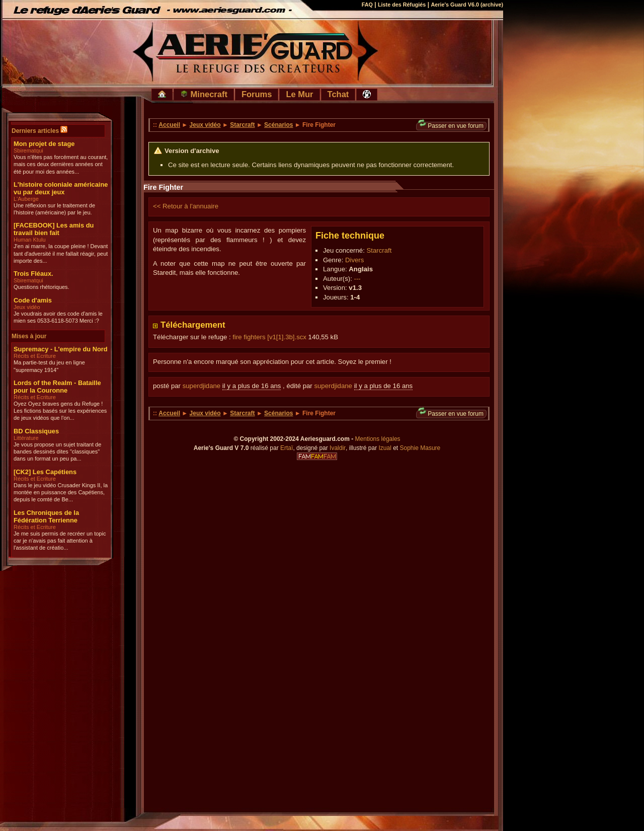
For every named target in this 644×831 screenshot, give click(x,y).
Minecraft (204, 94)
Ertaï (287, 448)
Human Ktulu (30, 240)
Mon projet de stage (44, 144)
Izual (385, 448)
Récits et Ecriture (35, 356)
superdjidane (202, 386)
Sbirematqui (28, 150)
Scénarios (278, 125)
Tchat (338, 94)
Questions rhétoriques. (42, 287)
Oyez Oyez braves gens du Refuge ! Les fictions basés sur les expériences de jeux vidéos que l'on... (60, 411)
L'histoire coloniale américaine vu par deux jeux (61, 188)
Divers (354, 260)
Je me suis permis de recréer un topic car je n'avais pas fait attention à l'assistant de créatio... (60, 541)
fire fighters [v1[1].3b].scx (269, 337)
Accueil (169, 125)
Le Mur (299, 94)
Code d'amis (33, 300)
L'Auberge (26, 199)
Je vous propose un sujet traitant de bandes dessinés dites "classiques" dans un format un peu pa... (57, 452)
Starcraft (242, 125)
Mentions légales (378, 439)
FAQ (367, 5)
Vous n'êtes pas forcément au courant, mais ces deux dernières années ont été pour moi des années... (61, 164)
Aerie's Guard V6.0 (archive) (467, 5)
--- (357, 279)
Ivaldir (338, 448)
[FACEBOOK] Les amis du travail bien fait (54, 229)
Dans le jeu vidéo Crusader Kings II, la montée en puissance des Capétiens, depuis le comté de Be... (61, 493)
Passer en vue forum (451, 126)
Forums (257, 94)
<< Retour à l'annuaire (186, 206)
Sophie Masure (420, 448)
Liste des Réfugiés (402, 5)
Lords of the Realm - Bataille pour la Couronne (57, 387)
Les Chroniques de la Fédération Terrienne (46, 516)
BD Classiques (36, 431)
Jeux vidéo (27, 307)
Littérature (26, 438)
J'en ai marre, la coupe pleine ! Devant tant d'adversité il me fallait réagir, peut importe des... (61, 253)
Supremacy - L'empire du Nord (61, 349)
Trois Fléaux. (33, 274)
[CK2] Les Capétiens (45, 472)
